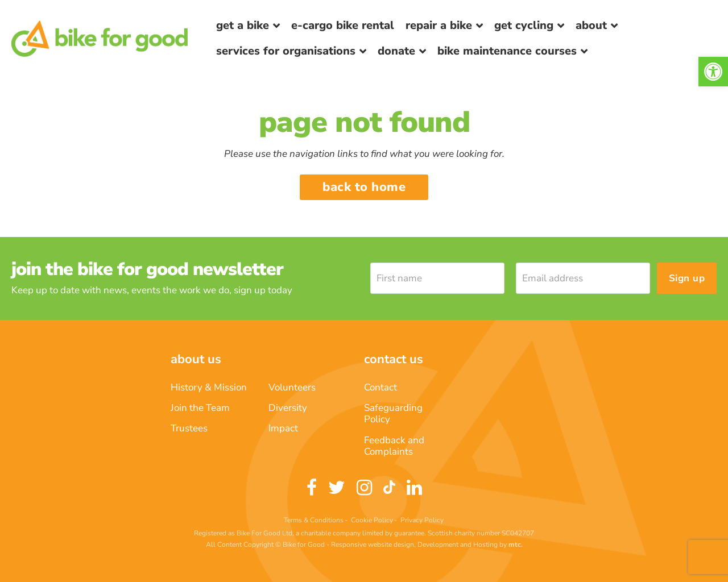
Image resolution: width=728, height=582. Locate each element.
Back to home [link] (364, 187)
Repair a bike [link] (439, 25)
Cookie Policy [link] (372, 520)
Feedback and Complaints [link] (394, 446)
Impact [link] (283, 428)
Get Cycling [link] (524, 25)
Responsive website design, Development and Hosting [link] (414, 544)
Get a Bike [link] (243, 25)
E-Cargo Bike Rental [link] (343, 25)
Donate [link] (396, 51)
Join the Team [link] (200, 408)
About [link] (591, 25)
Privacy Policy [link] (422, 520)
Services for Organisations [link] (286, 51)
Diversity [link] (288, 408)
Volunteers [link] (292, 387)
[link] (713, 72)
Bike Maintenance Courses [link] (507, 51)
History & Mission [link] (209, 387)
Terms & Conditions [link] (314, 520)
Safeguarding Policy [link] (393, 413)
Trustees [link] (189, 428)
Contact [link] (380, 387)
